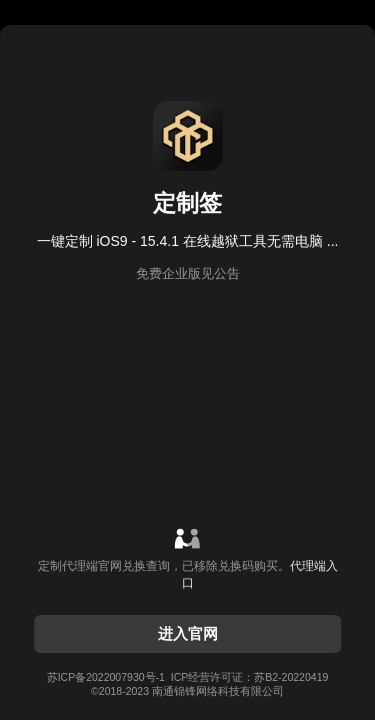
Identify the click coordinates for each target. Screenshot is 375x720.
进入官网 (188, 634)
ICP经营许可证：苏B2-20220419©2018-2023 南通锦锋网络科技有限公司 (188, 684)
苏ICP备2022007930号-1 (106, 677)
